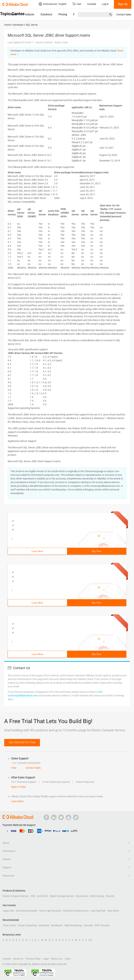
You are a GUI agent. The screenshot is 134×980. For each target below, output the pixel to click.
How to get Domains (50, 911)
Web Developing (73, 925)
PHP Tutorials (102, 925)
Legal (46, 959)
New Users (113, 911)
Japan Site (8, 911)
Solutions (46, 14)
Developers (57, 925)
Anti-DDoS (42, 896)
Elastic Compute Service (16, 896)
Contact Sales (124, 14)
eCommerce (82, 896)
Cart (77, 4)
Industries (44, 925)
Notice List (57, 959)
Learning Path (98, 911)
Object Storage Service (62, 896)
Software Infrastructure (76, 911)
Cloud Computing (27, 925)
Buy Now (96, 551)
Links (68, 959)
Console (92, 4)
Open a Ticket (18, 787)
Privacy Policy (33, 959)
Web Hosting (97, 896)
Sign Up (123, 4)
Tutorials (88, 925)
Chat (14, 768)
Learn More (37, 551)
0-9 (90, 940)
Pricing (63, 14)
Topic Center (9, 925)
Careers (7, 959)
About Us (18, 959)
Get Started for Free (22, 742)
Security (110, 896)
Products (29, 14)
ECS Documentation (27, 911)
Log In (105, 4)
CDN (33, 896)
